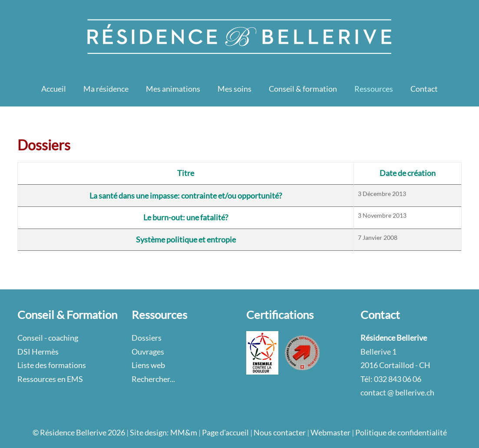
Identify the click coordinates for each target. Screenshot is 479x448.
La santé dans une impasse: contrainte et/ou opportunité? (186, 196)
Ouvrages (148, 352)
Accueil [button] (54, 89)
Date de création (408, 173)
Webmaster (330, 432)
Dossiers (147, 338)
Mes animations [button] (173, 89)
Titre (186, 173)
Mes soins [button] (235, 89)
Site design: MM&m (164, 432)
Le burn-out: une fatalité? (186, 217)
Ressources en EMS (50, 379)
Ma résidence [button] (106, 89)
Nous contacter (280, 432)
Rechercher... (153, 379)
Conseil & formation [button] (303, 89)
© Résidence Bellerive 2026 (79, 432)
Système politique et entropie (186, 239)
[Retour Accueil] (240, 36)
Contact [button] (424, 89)
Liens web (148, 365)
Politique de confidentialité (401, 432)
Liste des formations (52, 365)
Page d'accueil (225, 432)
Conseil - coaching (48, 338)
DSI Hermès (38, 352)
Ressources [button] (374, 89)
